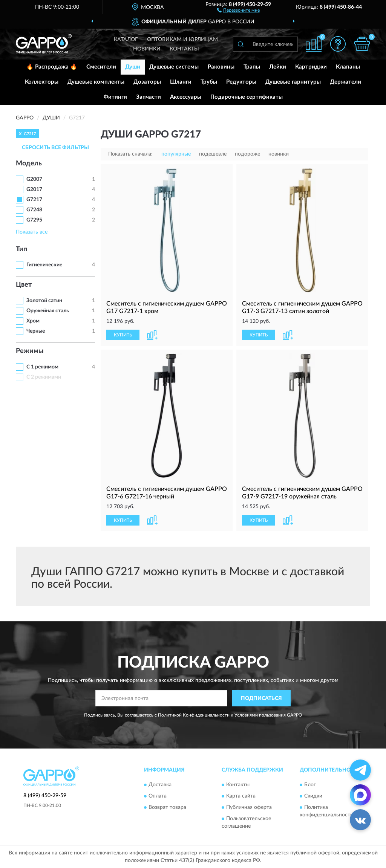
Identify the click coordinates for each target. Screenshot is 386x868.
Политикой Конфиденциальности (194, 715)
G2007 (34, 179)
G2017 (34, 189)
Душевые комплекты (96, 82)
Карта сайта (241, 796)
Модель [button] (29, 164)
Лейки (278, 67)
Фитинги (115, 97)
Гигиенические (44, 265)
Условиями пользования (260, 715)
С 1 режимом (42, 367)
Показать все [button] (32, 232)
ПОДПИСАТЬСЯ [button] (261, 698)
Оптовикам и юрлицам (182, 40)
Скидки (313, 796)
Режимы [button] (30, 351)
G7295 (34, 220)
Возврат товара (167, 807)
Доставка (160, 785)
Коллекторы (42, 82)
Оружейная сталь (48, 311)
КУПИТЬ (123, 335)
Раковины (221, 67)
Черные (36, 331)
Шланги (181, 82)
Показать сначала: (130, 154)
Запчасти (149, 97)
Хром (33, 321)
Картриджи (311, 67)
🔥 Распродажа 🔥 (52, 67)
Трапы (252, 67)
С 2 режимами (44, 377)
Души (133, 67)
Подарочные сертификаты (247, 97)
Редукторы (241, 82)
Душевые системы (174, 67)
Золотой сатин (44, 301)
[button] (238, 10)
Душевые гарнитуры (293, 82)
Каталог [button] (126, 40)
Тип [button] (21, 249)
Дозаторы (147, 82)
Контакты (184, 49)
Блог (310, 785)
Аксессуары (186, 97)
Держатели (345, 82)
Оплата (158, 796)
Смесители (101, 67)
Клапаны (348, 67)
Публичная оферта (249, 807)
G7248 (34, 210)
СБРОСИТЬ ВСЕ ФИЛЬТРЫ (55, 148)
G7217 (34, 200)
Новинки (147, 49)
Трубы (209, 82)
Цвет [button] (24, 285)
